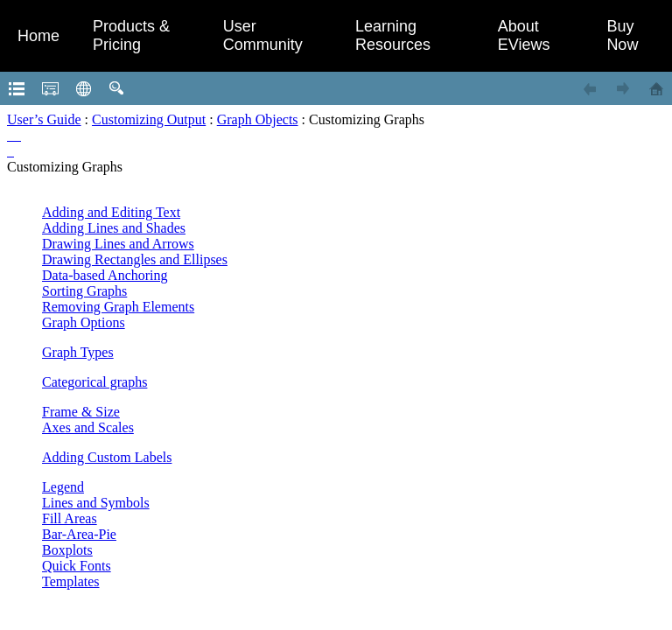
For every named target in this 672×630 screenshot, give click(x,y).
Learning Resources (393, 35)
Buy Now (622, 35)
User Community (263, 35)
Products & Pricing (131, 35)
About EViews (524, 35)
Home (38, 36)
